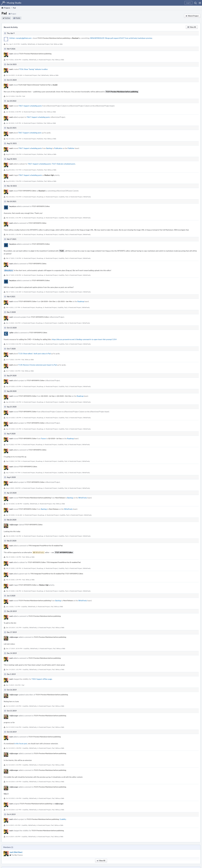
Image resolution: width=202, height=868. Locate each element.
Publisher (40, 112)
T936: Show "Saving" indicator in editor (33, 69)
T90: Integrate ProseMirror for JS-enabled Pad (45, 546)
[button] (200, 3)
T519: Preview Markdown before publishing (54, 38)
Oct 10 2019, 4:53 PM (14, 765)
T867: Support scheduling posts (30, 106)
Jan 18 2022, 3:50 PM (13, 112)
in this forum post (21, 744)
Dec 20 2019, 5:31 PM (14, 627)
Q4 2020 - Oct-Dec (48, 301)
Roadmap (40, 197)
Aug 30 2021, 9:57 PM (14, 170)
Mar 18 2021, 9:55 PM (14, 197)
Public (18, 18)
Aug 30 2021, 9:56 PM (14, 181)
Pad (52, 44)
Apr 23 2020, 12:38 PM (14, 504)
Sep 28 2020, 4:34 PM (14, 402)
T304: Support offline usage (42, 679)
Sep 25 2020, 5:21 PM (14, 429)
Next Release (60, 498)
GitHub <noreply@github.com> (21, 38)
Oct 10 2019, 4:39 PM (14, 782)
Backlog (49, 148)
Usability (24, 44)
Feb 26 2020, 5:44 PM (14, 536)
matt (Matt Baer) (16, 852)
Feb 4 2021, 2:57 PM (13, 307)
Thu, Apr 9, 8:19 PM (13, 44)
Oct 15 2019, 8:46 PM (14, 727)
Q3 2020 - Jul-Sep (48, 396)
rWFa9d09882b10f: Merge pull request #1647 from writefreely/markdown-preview (121, 38)
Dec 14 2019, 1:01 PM (14, 669)
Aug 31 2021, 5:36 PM (14, 154)
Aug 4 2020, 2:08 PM (13, 488)
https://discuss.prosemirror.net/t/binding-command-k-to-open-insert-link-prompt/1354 (84, 339)
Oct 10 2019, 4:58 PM (14, 748)
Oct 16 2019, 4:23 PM (14, 706)
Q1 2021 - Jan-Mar (65, 301)
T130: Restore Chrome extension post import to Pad (37, 365)
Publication (58, 148)
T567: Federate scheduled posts (64, 164)
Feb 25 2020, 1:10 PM (14, 557)
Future (43, 439)
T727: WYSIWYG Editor (27, 191)
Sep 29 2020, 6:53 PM (14, 386)
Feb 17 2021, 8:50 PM (14, 275)
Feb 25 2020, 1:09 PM (14, 568)
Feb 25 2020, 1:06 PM (14, 591)
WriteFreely (31, 44)
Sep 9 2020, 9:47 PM (13, 444)
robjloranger (14, 525)
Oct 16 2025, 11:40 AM (14, 75)
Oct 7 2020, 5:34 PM (13, 359)
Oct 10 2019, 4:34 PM (14, 798)
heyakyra (13, 206)
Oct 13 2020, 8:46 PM (14, 344)
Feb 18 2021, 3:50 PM (14, 234)
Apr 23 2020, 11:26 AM (14, 515)
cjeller (11, 333)
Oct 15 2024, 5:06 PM (14, 96)
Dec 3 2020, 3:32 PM (13, 323)
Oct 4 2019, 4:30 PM (13, 836)
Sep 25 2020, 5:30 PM (14, 418)
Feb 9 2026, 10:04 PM (14, 60)
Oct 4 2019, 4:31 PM (13, 825)
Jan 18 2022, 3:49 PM (13, 123)
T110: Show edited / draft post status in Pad (34, 354)
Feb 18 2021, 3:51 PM (14, 218)
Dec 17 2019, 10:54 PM (14, 648)
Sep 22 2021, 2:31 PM (14, 139)
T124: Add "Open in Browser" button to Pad (34, 85)
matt (11, 54)
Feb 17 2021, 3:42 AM (14, 292)
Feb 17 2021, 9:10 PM (14, 258)
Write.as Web (58, 44)
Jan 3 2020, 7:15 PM (13, 606)
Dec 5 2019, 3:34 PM (13, 685)
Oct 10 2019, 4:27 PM (14, 810)
